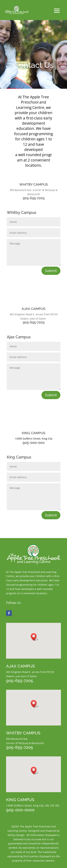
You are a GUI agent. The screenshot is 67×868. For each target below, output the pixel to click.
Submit (51, 271)
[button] (35, 637)
